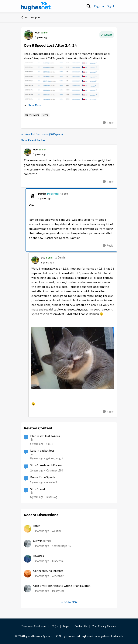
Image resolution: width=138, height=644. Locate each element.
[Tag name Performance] (32, 115)
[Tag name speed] (46, 115)
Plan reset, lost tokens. (45, 436)
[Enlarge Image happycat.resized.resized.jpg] (73, 358)
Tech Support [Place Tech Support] (30, 17)
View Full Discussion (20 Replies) (42, 134)
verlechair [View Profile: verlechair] (58, 576)
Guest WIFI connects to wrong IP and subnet (62, 586)
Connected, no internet (48, 571)
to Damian (60, 257)
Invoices (39, 556)
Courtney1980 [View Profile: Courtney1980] (55, 470)
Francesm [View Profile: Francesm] (58, 561)
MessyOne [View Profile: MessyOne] (58, 591)
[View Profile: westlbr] (28, 529)
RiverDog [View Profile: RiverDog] (52, 497)
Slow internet (42, 541)
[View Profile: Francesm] (28, 559)
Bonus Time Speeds (43, 477)
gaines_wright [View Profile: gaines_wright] (55, 458)
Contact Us (81, 626)
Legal (66, 626)
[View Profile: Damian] (33, 196)
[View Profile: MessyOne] (28, 589)
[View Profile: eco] (29, 35)
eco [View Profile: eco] (37, 33)
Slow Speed (38, 489)
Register (99, 6)
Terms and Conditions (34, 626)
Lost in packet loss (42, 451)
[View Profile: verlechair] (28, 574)
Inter (37, 526)
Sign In (111, 6)
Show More (32, 105)
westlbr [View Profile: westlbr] (57, 531)
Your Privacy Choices (105, 626)
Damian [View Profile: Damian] (42, 194)
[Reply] (108, 123)
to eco (64, 194)
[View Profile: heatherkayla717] (28, 544)
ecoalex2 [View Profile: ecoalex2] (52, 482)
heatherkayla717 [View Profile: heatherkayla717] (62, 546)
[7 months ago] (41, 531)
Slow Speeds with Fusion (46, 465)
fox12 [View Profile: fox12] (50, 444)
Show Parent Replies (33, 140)
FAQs (55, 626)
